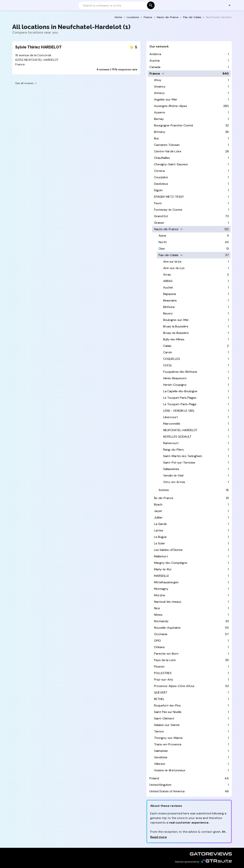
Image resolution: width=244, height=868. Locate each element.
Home (118, 17)
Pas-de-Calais (192, 17)
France (148, 17)
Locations (133, 17)
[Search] (116, 5)
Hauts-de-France (168, 17)
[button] (227, 5)
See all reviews (26, 83)
